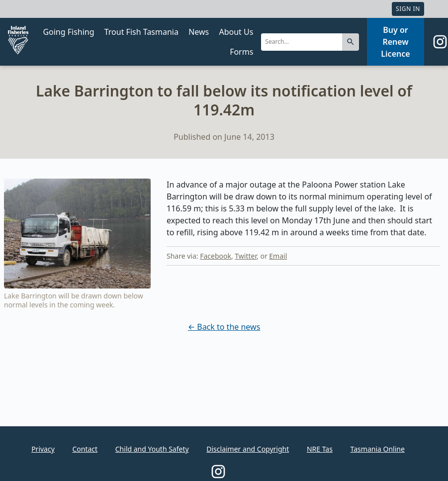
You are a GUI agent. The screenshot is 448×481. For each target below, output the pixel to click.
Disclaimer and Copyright (248, 449)
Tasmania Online (378, 449)
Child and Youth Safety (152, 449)
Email (278, 256)
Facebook (216, 256)
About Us (236, 32)
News (199, 32)
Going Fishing (68, 32)
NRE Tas (320, 449)
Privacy (43, 449)
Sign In (408, 9)
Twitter (246, 256)
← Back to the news (224, 327)
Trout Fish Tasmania (141, 32)
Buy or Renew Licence (395, 42)
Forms (241, 52)
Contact (85, 449)
